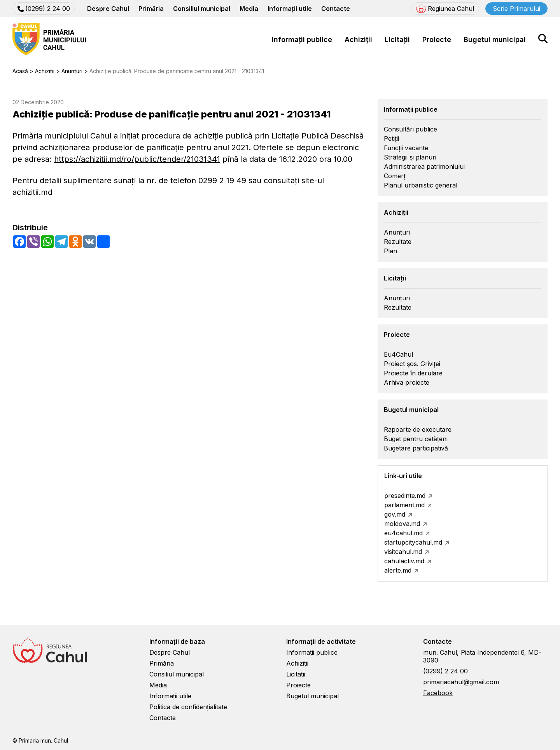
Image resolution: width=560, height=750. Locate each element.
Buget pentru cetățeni (416, 439)
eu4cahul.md (403, 533)
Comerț (395, 176)
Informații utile (290, 9)
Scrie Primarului (516, 9)
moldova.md (402, 524)
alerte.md (398, 570)
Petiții (391, 138)
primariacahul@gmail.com (461, 682)
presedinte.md (405, 496)
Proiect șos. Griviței (412, 364)
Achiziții (358, 39)
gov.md (395, 514)
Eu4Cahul (398, 354)
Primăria (151, 9)
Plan (390, 251)
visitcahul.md (403, 552)
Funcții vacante (406, 148)
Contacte (336, 9)
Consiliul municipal (202, 9)
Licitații (397, 39)
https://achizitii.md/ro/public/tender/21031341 (137, 159)
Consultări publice (410, 129)
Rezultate (398, 242)
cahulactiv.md (404, 561)
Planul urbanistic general (421, 185)
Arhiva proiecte (407, 382)
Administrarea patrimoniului (424, 166)
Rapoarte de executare (418, 429)
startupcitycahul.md (413, 542)
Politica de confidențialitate (188, 707)
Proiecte (437, 39)
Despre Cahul (108, 9)
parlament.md (404, 505)
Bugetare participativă (416, 448)
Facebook (438, 693)
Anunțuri (397, 232)
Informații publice (302, 39)
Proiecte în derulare (413, 373)
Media (249, 9)
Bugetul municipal (495, 39)
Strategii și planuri (410, 157)
